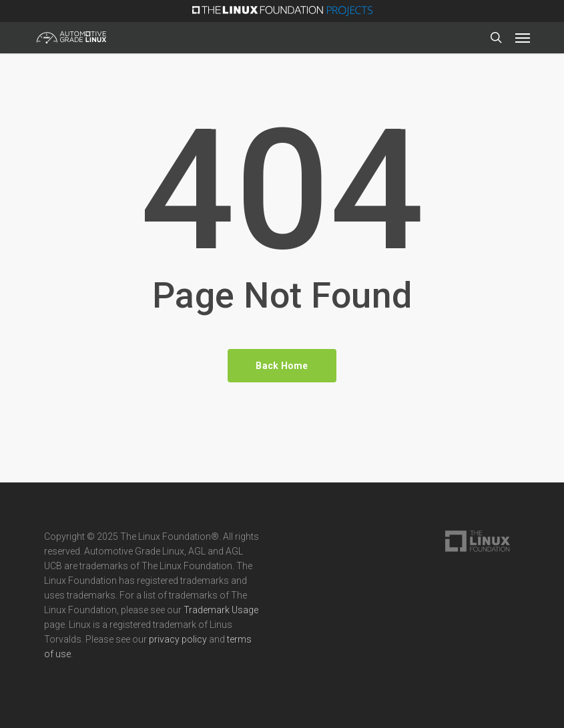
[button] (523, 37)
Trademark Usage (221, 610)
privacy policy (178, 639)
